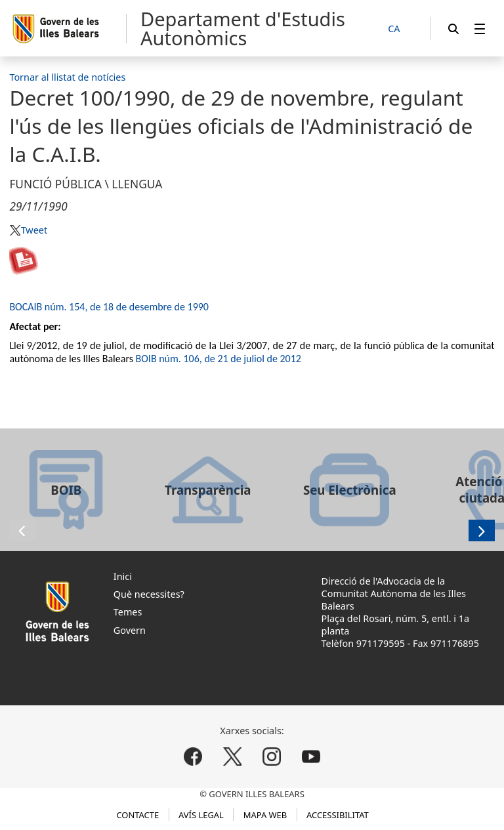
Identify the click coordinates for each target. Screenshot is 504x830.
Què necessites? (149, 594)
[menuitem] (480, 29)
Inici (123, 576)
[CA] (401, 29)
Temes (128, 612)
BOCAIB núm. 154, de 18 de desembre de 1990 (109, 307)
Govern (130, 630)
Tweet (34, 230)
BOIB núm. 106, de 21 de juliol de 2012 (219, 359)
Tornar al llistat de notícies (67, 77)
